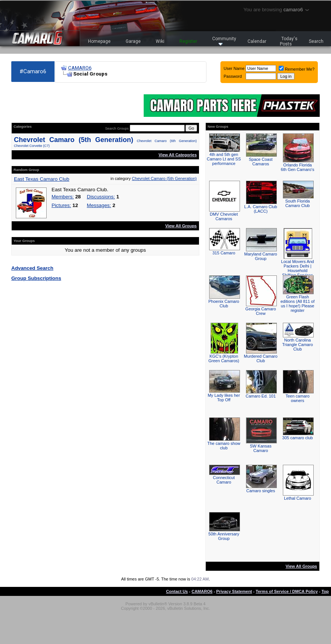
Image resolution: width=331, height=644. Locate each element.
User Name (234, 68)
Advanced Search (32, 268)
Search (316, 41)
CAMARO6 (80, 68)
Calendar (257, 41)
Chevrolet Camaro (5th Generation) (74, 140)
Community (224, 41)
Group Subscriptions (36, 278)
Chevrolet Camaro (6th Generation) (167, 141)
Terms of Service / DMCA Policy (287, 591)
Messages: (99, 205)
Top (325, 591)
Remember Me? (297, 69)
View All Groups (181, 226)
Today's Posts (289, 41)
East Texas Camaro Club (42, 179)
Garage (133, 41)
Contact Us (177, 591)
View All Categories (178, 155)
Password (233, 76)
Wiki (160, 41)
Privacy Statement (234, 591)
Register (188, 41)
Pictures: (61, 205)
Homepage (99, 41)
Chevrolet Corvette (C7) (32, 146)
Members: (63, 197)
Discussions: (101, 197)
